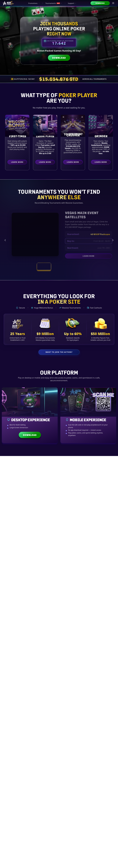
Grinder (101, 136)
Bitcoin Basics (11, 532)
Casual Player (46, 136)
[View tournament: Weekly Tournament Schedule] (59, 266)
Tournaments (54, 3)
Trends (67, 586)
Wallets (74, 581)
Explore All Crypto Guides (59, 658)
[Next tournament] (113, 240)
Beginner (17, 764)
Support (72, 3)
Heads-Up (101, 764)
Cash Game (84, 764)
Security (89, 581)
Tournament (67, 764)
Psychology (51, 770)
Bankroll (51, 586)
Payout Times (45, 532)
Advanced (51, 764)
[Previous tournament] (5, 240)
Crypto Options (28, 532)
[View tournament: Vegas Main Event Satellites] (44, 266)
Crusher (73, 135)
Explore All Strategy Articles (59, 819)
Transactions (59, 581)
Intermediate (34, 764)
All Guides (14, 581)
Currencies (44, 581)
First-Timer (18, 136)
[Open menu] (113, 3)
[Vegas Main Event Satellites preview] (32, 234)
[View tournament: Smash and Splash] (74, 266)
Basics (29, 581)
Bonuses (104, 581)
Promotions (34, 3)
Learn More (19, 163)
